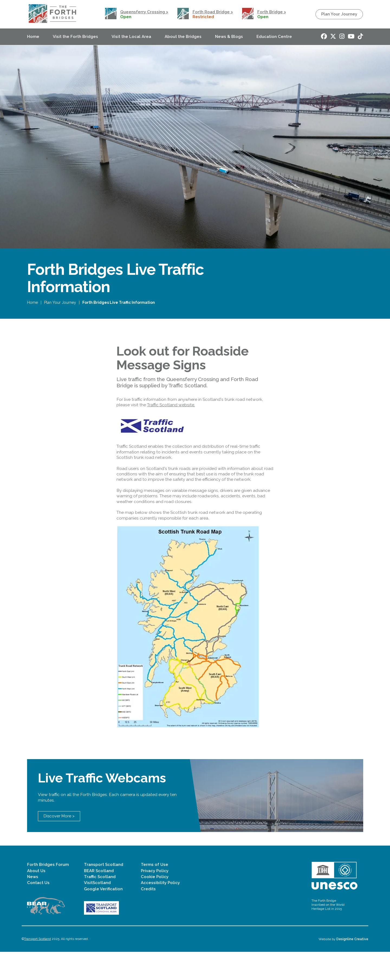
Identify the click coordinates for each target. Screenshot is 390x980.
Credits (148, 917)
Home (33, 37)
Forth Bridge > (272, 12)
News (33, 905)
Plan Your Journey (339, 14)
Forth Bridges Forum (48, 893)
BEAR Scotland (99, 899)
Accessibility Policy (160, 911)
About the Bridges (183, 37)
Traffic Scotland (100, 905)
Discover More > (59, 844)
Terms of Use (155, 893)
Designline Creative (352, 967)
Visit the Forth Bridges (75, 37)
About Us (36, 899)
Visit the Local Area (131, 37)
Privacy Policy (155, 899)
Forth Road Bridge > (213, 12)
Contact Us (38, 911)
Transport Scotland (104, 893)
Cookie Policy (155, 905)
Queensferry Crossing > (144, 12)
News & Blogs (229, 37)
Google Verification (103, 917)
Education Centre (274, 37)
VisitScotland (97, 911)
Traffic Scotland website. (171, 415)
